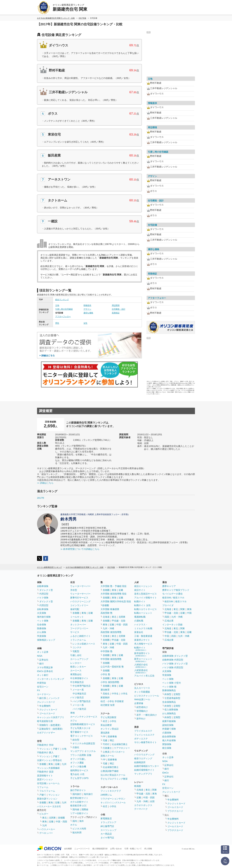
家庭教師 (105, 697)
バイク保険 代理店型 (173, 667)
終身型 (168, 694)
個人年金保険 (169, 740)
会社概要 (68, 849)
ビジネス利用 (79, 829)
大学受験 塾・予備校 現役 (114, 586)
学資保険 (42, 636)
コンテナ (77, 647)
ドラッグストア (108, 822)
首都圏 (43, 764)
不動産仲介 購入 (45, 752)
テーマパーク (141, 809)
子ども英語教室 (108, 717)
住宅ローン (43, 687)
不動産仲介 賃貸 (45, 772)
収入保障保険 (171, 710)
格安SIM (169, 601)
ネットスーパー (78, 625)
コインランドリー (79, 605)
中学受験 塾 (106, 651)
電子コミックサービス (82, 736)
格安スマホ (181, 601)
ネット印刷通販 (142, 692)
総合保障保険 (169, 737)
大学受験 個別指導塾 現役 (114, 594)
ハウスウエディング (144, 755)
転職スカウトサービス (145, 609)
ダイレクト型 (46, 590)
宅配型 (76, 651)
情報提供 (87, 305)
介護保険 (167, 733)
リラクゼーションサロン (113, 799)
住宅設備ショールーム (48, 783)
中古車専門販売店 (82, 686)
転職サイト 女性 (142, 605)
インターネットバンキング (51, 679)
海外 (82, 821)
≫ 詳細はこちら (45, 483)
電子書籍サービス (79, 732)
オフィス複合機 (78, 767)
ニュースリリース (82, 849)
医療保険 (42, 628)
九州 (64, 764)
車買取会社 (76, 674)
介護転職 (139, 621)
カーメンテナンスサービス (84, 717)
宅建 (105, 740)
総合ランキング (62, 300)
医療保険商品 (169, 690)
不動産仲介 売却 (45, 745)
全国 (152, 801)
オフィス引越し (78, 759)
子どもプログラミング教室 (114, 779)
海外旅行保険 (44, 617)
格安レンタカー (78, 667)
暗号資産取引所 (45, 721)
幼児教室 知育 (108, 705)
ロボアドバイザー (46, 733)
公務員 (106, 752)
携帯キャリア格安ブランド (176, 590)
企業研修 (139, 703)
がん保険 (42, 632)
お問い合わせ (116, 849)
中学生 (115, 694)
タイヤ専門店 (107, 838)
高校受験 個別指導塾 (111, 632)
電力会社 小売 (77, 774)
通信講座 (105, 733)
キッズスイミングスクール (113, 803)
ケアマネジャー (122, 748)
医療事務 (112, 737)
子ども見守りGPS (79, 778)
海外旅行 (88, 794)
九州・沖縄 (108, 628)
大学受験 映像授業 (110, 609)
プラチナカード (175, 811)
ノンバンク (54, 698)
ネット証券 (43, 652)
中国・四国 (61, 822)
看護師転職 (140, 617)
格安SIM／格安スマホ (173, 598)
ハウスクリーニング (80, 601)
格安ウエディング (143, 758)
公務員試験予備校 (110, 771)
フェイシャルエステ (144, 735)
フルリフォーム (47, 791)
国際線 (85, 809)
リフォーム (43, 787)
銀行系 (43, 698)
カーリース (76, 671)
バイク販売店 (77, 697)
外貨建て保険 (169, 729)
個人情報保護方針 (100, 849)
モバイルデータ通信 (172, 594)
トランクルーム (78, 640)
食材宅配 (75, 609)
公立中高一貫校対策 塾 (112, 667)
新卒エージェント (143, 660)
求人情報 (148, 849)
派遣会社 (139, 632)
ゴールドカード (47, 713)
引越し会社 (76, 655)
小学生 (124, 694)
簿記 (112, 740)
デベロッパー (46, 833)
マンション (45, 749)
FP (104, 737)
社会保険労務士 (120, 744)
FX (39, 690)
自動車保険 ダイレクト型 (175, 656)
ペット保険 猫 (169, 687)
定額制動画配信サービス (83, 724)
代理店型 (44, 594)
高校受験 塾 (106, 613)
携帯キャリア (169, 586)
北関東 (52, 818)
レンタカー (76, 663)
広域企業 (169, 621)
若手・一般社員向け (147, 715)
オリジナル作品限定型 (84, 743)
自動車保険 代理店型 (173, 660)
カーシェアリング (79, 659)
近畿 (57, 764)
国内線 (76, 809)
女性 (85, 323)
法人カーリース (142, 688)
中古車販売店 (77, 682)
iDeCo (165, 773)
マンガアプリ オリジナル (83, 751)
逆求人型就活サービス (145, 594)
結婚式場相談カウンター (147, 766)
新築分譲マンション (47, 799)
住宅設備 (152, 225)
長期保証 (116, 313)
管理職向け (142, 711)
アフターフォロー (63, 317)
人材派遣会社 (141, 671)
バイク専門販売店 (82, 701)
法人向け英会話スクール (113, 775)
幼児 (105, 721)
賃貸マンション (45, 779)
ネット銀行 (43, 675)
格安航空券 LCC (78, 806)
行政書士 (107, 748)
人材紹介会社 (141, 666)
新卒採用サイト (142, 654)
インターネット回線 (172, 625)
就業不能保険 (169, 721)
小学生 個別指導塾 (110, 682)
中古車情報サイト (79, 678)
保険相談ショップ (46, 640)
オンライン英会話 (110, 729)
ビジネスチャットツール (147, 696)
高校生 (106, 694)
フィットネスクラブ (111, 791)
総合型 (76, 740)
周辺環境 (116, 305)
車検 (72, 713)
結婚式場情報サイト (144, 770)
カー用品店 (106, 834)
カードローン (44, 694)
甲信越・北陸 (119, 621)
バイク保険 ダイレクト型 (175, 664)
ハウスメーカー (47, 829)
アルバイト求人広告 (144, 676)
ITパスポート (118, 752)
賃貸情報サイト (45, 776)
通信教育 (105, 690)
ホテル (74, 825)
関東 (155, 790)
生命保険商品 (169, 702)
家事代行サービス (79, 598)
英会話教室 (106, 725)
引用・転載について (133, 849)
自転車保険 (43, 609)
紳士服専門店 (107, 826)
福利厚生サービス (79, 770)
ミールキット (77, 617)
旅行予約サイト (78, 790)
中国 (189, 613)
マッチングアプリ (143, 774)
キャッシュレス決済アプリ (51, 717)
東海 (51, 764)
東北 (44, 818)
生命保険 (42, 625)
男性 (57, 323)
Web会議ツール (142, 699)
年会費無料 (45, 706)
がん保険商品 (169, 713)
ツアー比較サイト (79, 813)
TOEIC (106, 744)
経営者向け (142, 707)
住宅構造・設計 (119, 309)
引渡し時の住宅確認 (64, 309)
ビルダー (44, 814)
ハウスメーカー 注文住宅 (49, 806)
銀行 (42, 664)
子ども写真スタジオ (80, 728)
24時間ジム (106, 795)
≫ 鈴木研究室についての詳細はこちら (80, 549)
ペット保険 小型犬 (172, 683)
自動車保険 (43, 586)
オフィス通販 (77, 763)
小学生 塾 (105, 674)
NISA (40, 656)
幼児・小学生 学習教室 (112, 701)
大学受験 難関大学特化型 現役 (116, 601)
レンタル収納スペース (84, 644)
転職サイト (140, 601)
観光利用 (77, 833)
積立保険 (167, 748)
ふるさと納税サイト (80, 636)
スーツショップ (108, 830)
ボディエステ (141, 739)
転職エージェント (143, 613)
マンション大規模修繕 (48, 768)
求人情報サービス (143, 644)
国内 (75, 821)
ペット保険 (43, 621)
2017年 (41, 498)
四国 (167, 617)
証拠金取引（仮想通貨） (52, 729)
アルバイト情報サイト (145, 598)
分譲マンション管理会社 (49, 760)
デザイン (87, 309)
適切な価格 (88, 313)
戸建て (56, 749)
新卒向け (141, 719)
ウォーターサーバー (80, 586)
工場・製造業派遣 (143, 636)
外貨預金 (42, 683)
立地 (57, 305)
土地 (64, 749)
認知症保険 (168, 725)
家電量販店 (106, 818)
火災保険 (42, 613)
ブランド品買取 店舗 (81, 755)
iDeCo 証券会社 (45, 671)
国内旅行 (77, 794)
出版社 (76, 747)
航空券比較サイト (79, 798)
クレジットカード (46, 702)
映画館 (138, 786)
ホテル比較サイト (79, 802)
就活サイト (140, 590)
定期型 (177, 694)
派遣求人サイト (142, 640)
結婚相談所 (140, 762)
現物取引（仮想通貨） (51, 725)
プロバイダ (168, 605)
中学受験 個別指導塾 (111, 659)
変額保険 (167, 744)
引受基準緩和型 (172, 698)
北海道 (106, 617)
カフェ (74, 721)
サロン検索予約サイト (145, 742)
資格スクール (107, 756)
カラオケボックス (143, 805)
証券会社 (44, 660)
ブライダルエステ (143, 731)
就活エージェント (143, 586)
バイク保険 (43, 598)
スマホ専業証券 (45, 667)
